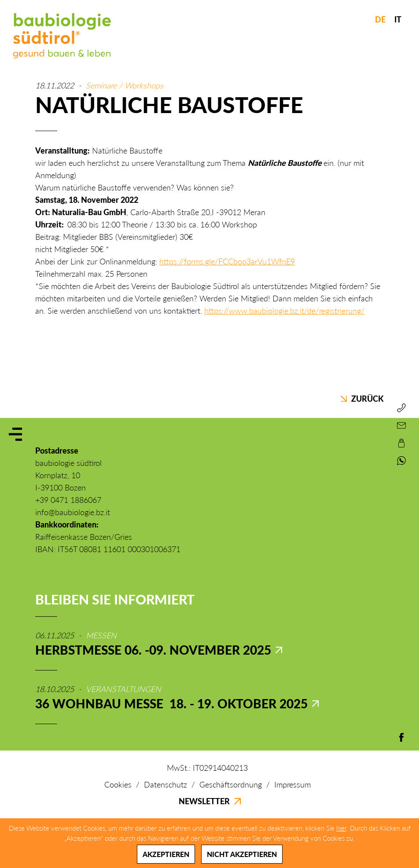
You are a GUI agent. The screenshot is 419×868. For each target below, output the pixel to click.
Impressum (292, 784)
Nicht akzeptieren (242, 854)
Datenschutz (165, 784)
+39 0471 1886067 (68, 500)
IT (398, 19)
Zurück (362, 399)
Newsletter (210, 801)
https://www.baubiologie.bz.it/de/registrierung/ (284, 311)
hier (341, 828)
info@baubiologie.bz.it (73, 512)
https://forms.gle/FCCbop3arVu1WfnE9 (227, 261)
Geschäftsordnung (231, 784)
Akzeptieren (166, 854)
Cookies (118, 784)
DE (380, 19)
